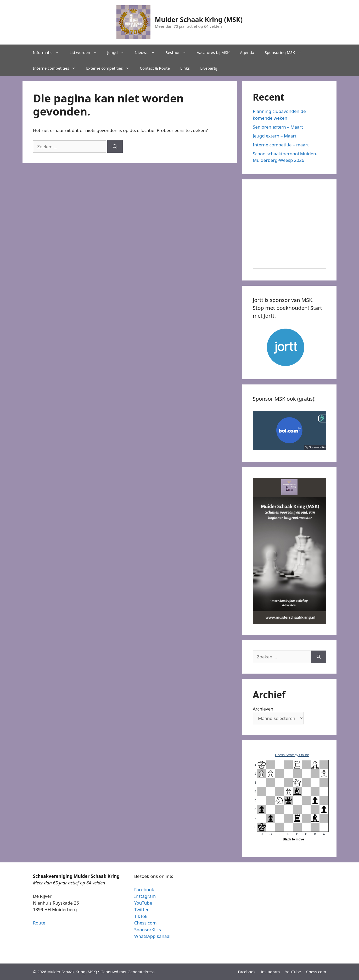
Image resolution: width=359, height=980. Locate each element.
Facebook (144, 890)
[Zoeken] (115, 147)
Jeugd (118, 52)
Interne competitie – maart (281, 145)
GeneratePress (141, 972)
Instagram (145, 896)
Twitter (142, 909)
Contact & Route (155, 68)
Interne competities (57, 68)
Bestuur (179, 52)
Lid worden (86, 52)
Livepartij (209, 68)
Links (185, 68)
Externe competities (110, 68)
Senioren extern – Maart (278, 127)
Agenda (247, 52)
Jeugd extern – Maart (275, 136)
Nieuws (147, 52)
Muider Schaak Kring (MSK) (199, 19)
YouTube (143, 903)
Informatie (49, 52)
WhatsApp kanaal (152, 936)
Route (39, 923)
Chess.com (145, 923)
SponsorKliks (148, 930)
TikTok (141, 916)
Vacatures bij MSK (213, 52)
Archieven (263, 709)
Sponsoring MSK (286, 52)
